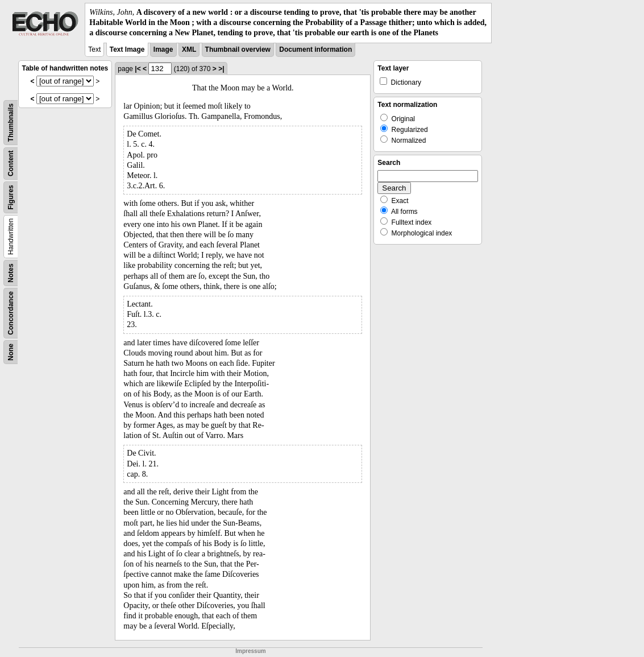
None (11, 352)
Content (11, 163)
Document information (315, 49)
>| (221, 69)
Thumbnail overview (238, 49)
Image (163, 49)
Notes (11, 273)
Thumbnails (11, 122)
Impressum (250, 651)
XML (189, 49)
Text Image (127, 49)
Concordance (11, 313)
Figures (11, 197)
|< (138, 69)
